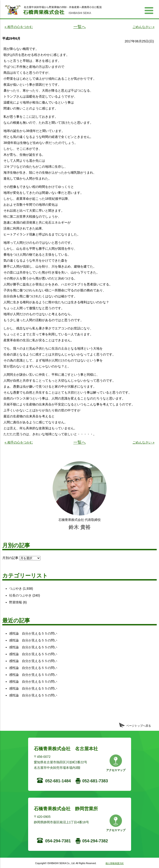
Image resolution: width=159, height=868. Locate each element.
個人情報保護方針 (115, 863)
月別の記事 (10, 558)
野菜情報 (16, 602)
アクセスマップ (116, 770)
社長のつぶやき (20, 595)
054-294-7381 (58, 841)
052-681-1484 (58, 781)
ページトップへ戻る (139, 726)
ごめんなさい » (143, 27)
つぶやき (16, 589)
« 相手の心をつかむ (19, 27)
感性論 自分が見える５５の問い (33, 633)
